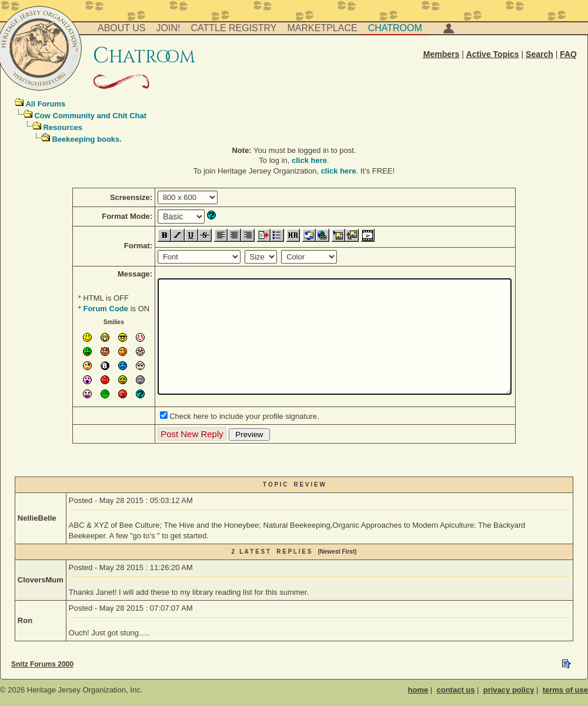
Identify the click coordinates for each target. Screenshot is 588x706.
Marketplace (323, 28)
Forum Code (106, 309)
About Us (122, 28)
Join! (168, 28)
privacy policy (509, 690)
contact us (455, 690)
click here (309, 160)
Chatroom (395, 28)
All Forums (45, 104)
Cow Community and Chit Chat (90, 116)
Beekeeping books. (86, 139)
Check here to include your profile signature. (244, 416)
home (418, 690)
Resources (62, 127)
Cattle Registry (233, 28)
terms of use (565, 690)
